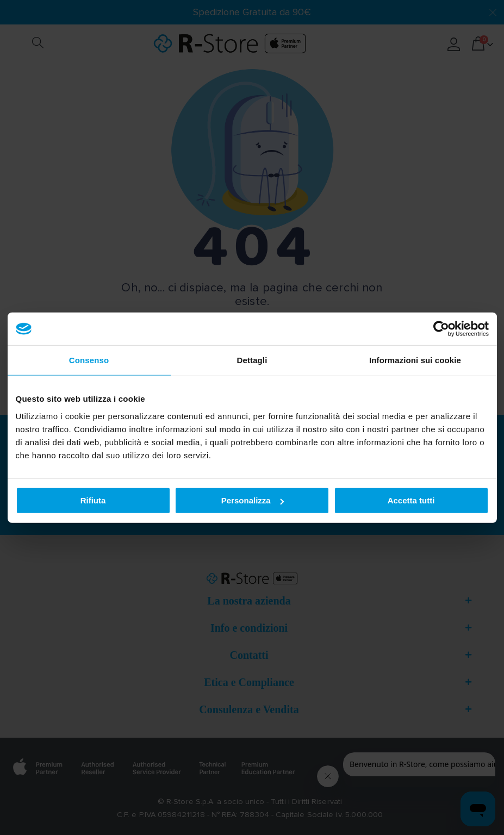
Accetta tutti (411, 500)
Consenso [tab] (89, 360)
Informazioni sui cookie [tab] (415, 360)
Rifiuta (93, 500)
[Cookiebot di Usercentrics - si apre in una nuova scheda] (441, 329)
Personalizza (253, 500)
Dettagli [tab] (252, 360)
